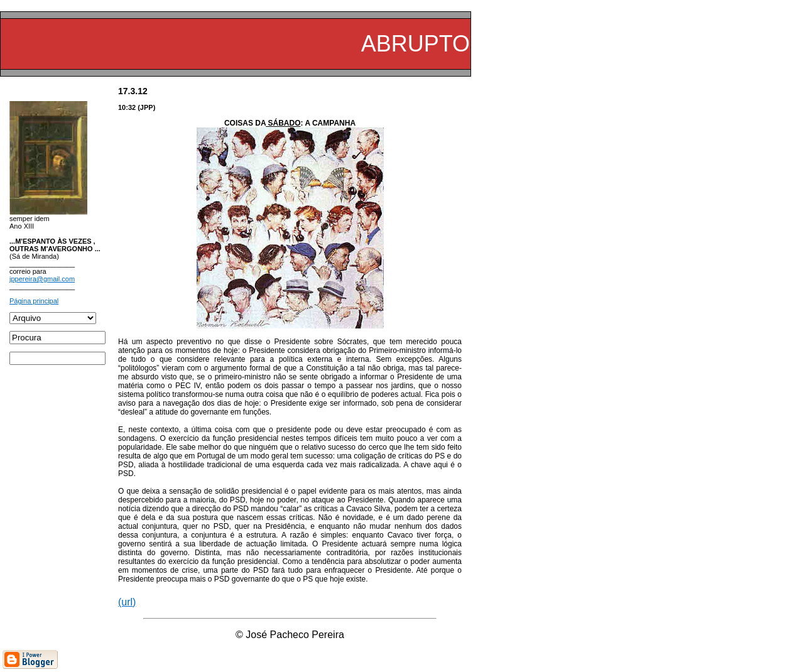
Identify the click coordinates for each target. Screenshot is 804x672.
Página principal (34, 301)
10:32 (127, 107)
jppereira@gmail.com (42, 279)
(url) (127, 602)
